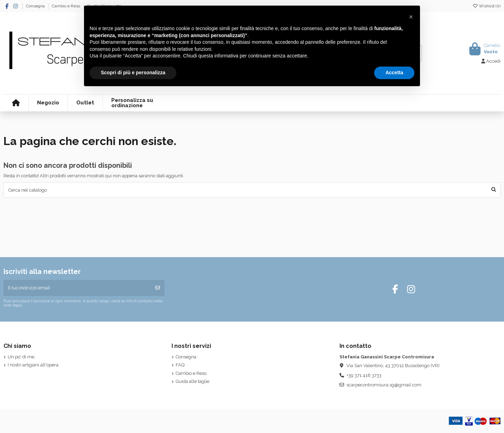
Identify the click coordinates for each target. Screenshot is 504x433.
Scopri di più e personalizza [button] (133, 73)
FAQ (180, 365)
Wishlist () (486, 6)
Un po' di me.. (22, 357)
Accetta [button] (394, 73)
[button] (411, 17)
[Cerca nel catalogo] (494, 190)
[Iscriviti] (158, 288)
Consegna (36, 6)
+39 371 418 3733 (364, 375)
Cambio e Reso (66, 6)
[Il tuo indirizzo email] (78, 288)
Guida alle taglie (192, 381)
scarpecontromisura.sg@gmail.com (384, 385)
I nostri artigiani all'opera (33, 365)
